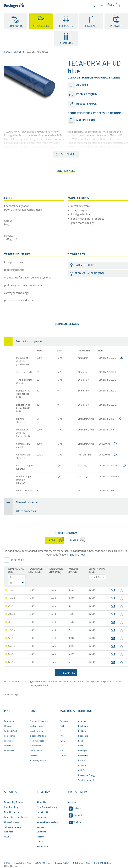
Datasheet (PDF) (84, 265)
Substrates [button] (66, 43)
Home (7, 52)
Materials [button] (67, 711)
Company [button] (43, 792)
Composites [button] (66, 26)
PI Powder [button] (116, 26)
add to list (83, 85)
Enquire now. (78, 555)
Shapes (18, 52)
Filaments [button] (91, 26)
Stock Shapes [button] (41, 26)
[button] (125, 5)
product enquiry (87, 94)
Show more (69, 154)
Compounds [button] (16, 26)
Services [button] (11, 792)
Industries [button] (86, 711)
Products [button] (11, 711)
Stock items (17, 560)
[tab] (66, 341)
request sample (86, 104)
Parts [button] (34, 711)
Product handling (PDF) (89, 274)
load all (69, 673)
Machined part (86, 120)
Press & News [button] (78, 792)
